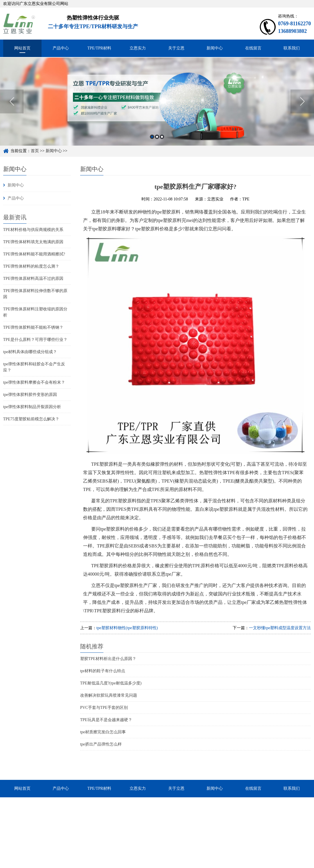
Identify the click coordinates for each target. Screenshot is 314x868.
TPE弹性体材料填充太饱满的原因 (33, 242)
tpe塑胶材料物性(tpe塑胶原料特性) (127, 628)
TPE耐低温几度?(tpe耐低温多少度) (111, 683)
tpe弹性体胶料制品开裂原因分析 (32, 407)
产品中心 (61, 48)
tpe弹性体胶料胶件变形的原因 (30, 395)
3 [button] (162, 146)
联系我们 (292, 48)
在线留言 (253, 48)
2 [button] (157, 146)
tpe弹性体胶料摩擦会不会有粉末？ (34, 382)
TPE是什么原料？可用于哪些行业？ (35, 340)
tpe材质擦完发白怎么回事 (103, 732)
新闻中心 (215, 48)
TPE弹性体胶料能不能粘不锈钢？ (33, 327)
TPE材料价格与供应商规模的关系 (33, 230)
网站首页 (22, 48)
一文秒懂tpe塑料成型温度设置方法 (280, 628)
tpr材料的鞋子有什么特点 (103, 671)
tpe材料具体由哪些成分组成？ (30, 352)
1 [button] (152, 146)
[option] (157, 110)
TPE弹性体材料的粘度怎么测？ (31, 266)
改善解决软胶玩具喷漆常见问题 (109, 695)
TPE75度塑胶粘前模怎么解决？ (31, 419)
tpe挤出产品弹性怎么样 (101, 744)
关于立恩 (176, 48)
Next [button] (302, 110)
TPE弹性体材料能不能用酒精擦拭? (34, 254)
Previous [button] (12, 110)
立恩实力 (138, 48)
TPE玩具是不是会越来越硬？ (106, 720)
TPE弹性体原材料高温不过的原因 (33, 279)
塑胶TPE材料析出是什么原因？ (108, 659)
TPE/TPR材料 (99, 48)
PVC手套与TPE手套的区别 (104, 708)
